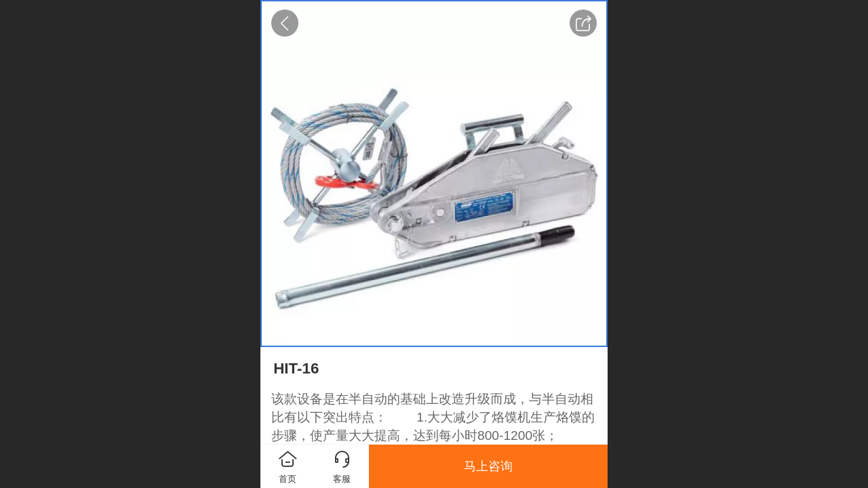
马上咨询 (488, 466)
